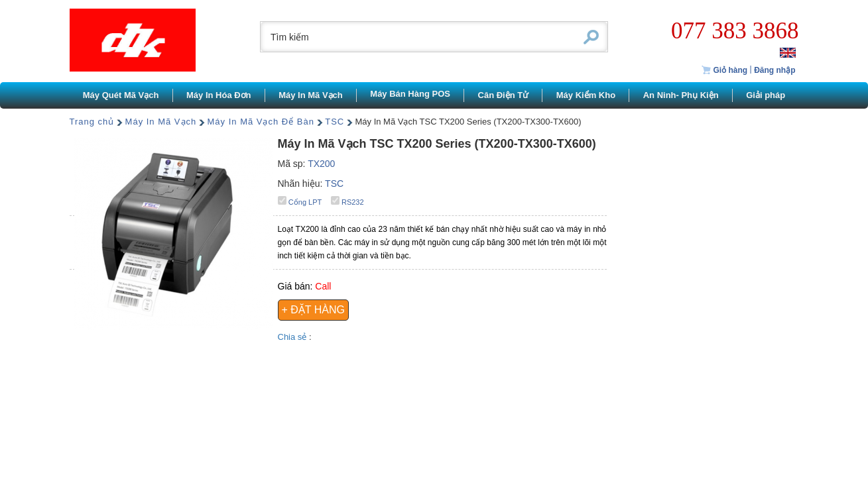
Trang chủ (92, 122)
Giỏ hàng (724, 70)
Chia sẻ (293, 337)
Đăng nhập (775, 70)
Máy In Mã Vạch (161, 122)
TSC (335, 122)
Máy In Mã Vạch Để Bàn (261, 122)
